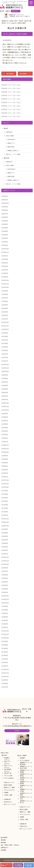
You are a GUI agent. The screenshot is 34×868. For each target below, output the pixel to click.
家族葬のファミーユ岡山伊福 (26, 764)
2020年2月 (5, 396)
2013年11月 (5, 634)
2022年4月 (5, 308)
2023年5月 (5, 263)
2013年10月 (5, 638)
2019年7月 (5, 421)
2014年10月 (5, 603)
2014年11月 (5, 599)
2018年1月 (5, 477)
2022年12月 (5, 280)
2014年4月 (5, 624)
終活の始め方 (11, 139)
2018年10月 (5, 452)
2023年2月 (5, 273)
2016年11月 (5, 522)
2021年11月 (5, 326)
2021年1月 (5, 361)
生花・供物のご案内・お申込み (10, 845)
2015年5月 (5, 578)
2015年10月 (5, 564)
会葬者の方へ (5, 848)
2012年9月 (5, 680)
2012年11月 (5, 673)
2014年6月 (5, 617)
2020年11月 (5, 368)
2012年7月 (5, 687)
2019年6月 (5, 424)
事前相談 (3, 843)
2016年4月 (5, 543)
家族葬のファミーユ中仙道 (26, 779)
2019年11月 (5, 406)
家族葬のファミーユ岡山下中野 (26, 767)
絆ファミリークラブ (10, 804)
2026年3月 (5, 196)
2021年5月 (5, 347)
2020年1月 (5, 399)
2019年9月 (5, 414)
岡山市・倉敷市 (22, 755)
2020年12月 (5, 364)
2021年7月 (5, 340)
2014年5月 (5, 620)
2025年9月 (5, 207)
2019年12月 (5, 403)
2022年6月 (5, 301)
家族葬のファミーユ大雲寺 (26, 790)
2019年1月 (5, 442)
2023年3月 (5, 270)
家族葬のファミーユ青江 (26, 786)
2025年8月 (5, 210)
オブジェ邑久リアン (8, 761)
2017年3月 (5, 508)
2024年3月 (5, 242)
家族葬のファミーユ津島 (26, 794)
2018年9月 (5, 456)
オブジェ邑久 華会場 (8, 768)
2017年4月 (5, 505)
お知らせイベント (9, 782)
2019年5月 (5, 428)
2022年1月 (5, 319)
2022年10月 (5, 287)
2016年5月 (5, 540)
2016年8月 (5, 533)
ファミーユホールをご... (11, 85)
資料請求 (3, 840)
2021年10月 (5, 329)
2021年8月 (5, 336)
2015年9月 (5, 568)
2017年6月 (5, 498)
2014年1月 (5, 627)
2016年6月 (5, 536)
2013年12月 (5, 631)
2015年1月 (5, 592)
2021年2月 (5, 357)
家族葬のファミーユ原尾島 (26, 771)
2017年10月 (5, 487)
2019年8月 (5, 417)
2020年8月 (5, 378)
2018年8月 (5, 459)
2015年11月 (5, 561)
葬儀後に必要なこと (13, 150)
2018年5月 (5, 466)
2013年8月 (5, 645)
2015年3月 (5, 585)
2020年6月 (5, 385)
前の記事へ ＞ (25, 74)
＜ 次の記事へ (9, 74)
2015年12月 (5, 557)
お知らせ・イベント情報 (13, 154)
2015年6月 (5, 575)
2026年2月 (5, 200)
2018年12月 (5, 445)
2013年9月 (5, 641)
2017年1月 (5, 515)
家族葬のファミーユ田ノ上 (26, 802)
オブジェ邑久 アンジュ (8, 765)
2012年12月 (5, 669)
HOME (17, 731)
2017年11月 (5, 484)
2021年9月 (5, 333)
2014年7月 (5, 613)
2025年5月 (5, 221)
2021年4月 (5, 350)
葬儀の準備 (11, 147)
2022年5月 (5, 305)
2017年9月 (5, 491)
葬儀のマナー (11, 143)
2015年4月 (5, 582)
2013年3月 (5, 659)
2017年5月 (5, 501)
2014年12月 (5, 596)
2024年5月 (5, 235)
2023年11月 (5, 252)
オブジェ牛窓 (8, 776)
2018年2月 (5, 473)
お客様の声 (9, 132)
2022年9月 (5, 291)
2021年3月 (5, 354)
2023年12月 (5, 249)
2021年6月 (5, 343)
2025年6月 (5, 217)
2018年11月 (5, 449)
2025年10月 (5, 203)
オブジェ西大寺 (9, 778)
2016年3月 (5, 547)
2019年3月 (5, 435)
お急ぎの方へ (8, 802)
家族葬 (6, 793)
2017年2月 (5, 512)
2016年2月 (5, 550)
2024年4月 (5, 238)
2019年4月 (5, 431)
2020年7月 (5, 382)
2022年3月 (5, 312)
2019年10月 (5, 410)
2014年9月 (5, 606)
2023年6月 (5, 259)
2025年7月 (5, 214)
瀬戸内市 (4, 755)
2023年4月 (5, 266)
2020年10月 (5, 371)
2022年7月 (5, 298)
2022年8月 (5, 294)
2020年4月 (5, 389)
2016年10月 (5, 526)
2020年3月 (5, 392)
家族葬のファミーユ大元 (26, 798)
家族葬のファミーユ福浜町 (26, 783)
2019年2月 (5, 438)
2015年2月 (5, 589)
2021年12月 (5, 322)
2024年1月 (5, 245)
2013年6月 (5, 648)
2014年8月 (5, 610)
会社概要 (3, 850)
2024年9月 (5, 228)
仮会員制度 (4, 837)
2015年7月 (5, 571)
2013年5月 (5, 652)
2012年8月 (5, 683)
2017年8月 (5, 494)
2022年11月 (5, 284)
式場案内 (7, 758)
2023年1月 (5, 277)
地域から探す (5, 753)
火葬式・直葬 (8, 795)
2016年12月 (5, 519)
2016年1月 (5, 554)
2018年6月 (5, 463)
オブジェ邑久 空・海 (8, 772)
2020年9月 (5, 375)
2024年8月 (5, 231)
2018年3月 (5, 470)
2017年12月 (5, 480)
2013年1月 (5, 666)
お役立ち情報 (10, 136)
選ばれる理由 (8, 785)
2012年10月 (5, 676)
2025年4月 (5, 224)
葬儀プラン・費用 (9, 788)
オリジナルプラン (10, 790)
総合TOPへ (16, 11)
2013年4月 (5, 655)
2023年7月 (5, 256)
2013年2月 (5, 662)
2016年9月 (5, 529)
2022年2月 (5, 315)
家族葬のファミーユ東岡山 (26, 775)
